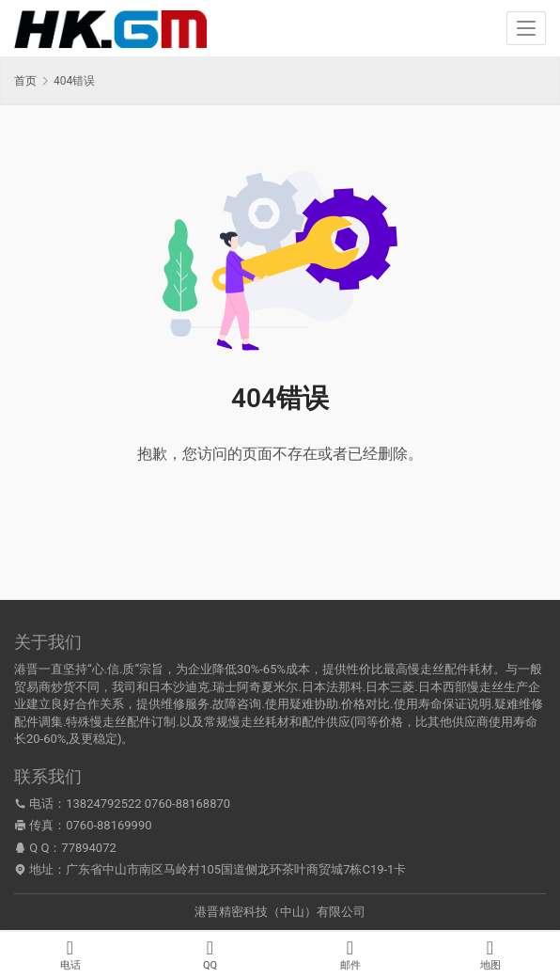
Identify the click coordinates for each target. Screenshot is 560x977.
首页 (25, 81)
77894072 (88, 848)
